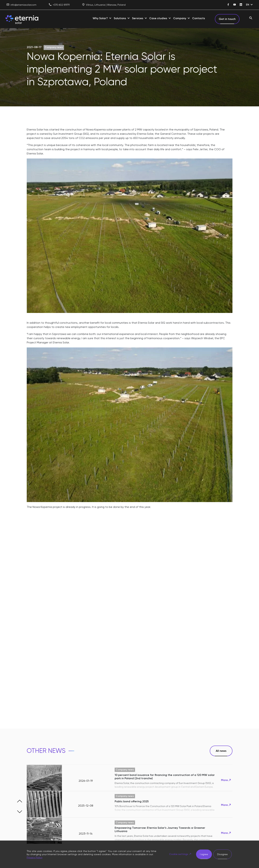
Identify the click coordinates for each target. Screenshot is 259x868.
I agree (204, 854)
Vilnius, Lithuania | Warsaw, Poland (104, 5)
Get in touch (227, 19)
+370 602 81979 (59, 5)
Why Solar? (100, 18)
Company (180, 18)
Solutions (120, 18)
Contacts (199, 18)
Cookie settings (178, 854)
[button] (20, 801)
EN (248, 5)
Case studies (158, 18)
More (226, 780)
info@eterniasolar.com (22, 5)
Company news (54, 47)
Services (138, 18)
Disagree (222, 854)
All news (221, 751)
